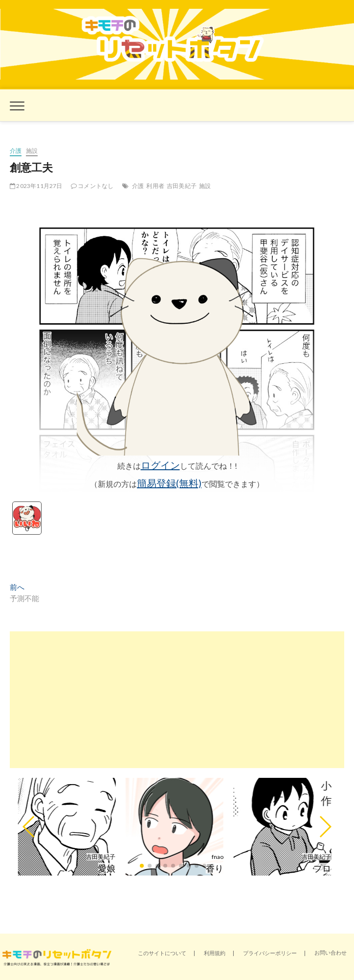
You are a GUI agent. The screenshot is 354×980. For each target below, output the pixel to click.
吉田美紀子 (182, 186)
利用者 (155, 186)
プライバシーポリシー (270, 953)
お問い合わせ (331, 952)
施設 (32, 151)
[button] (29, 827)
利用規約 (215, 953)
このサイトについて (162, 953)
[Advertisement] (177, 700)
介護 (16, 151)
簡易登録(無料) (169, 483)
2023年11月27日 (36, 186)
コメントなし (92, 186)
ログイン (160, 465)
